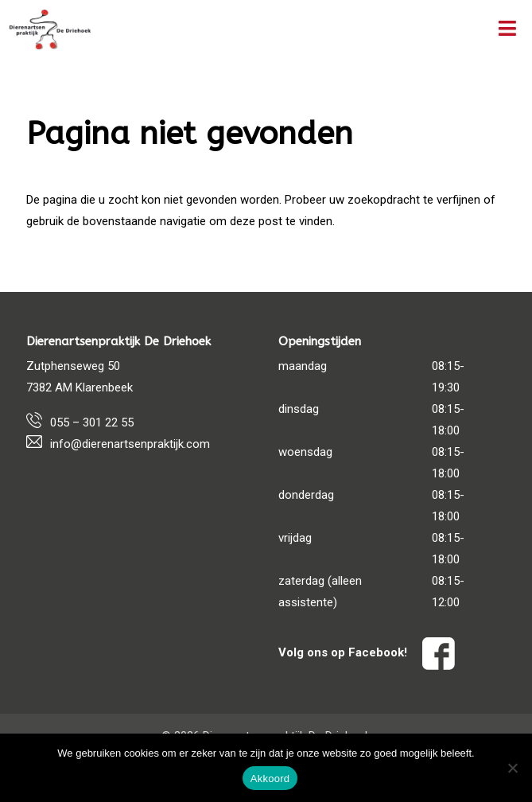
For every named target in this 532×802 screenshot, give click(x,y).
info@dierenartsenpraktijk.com (130, 444)
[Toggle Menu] (507, 29)
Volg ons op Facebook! (367, 652)
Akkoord (270, 779)
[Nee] (512, 768)
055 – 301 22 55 (92, 422)
